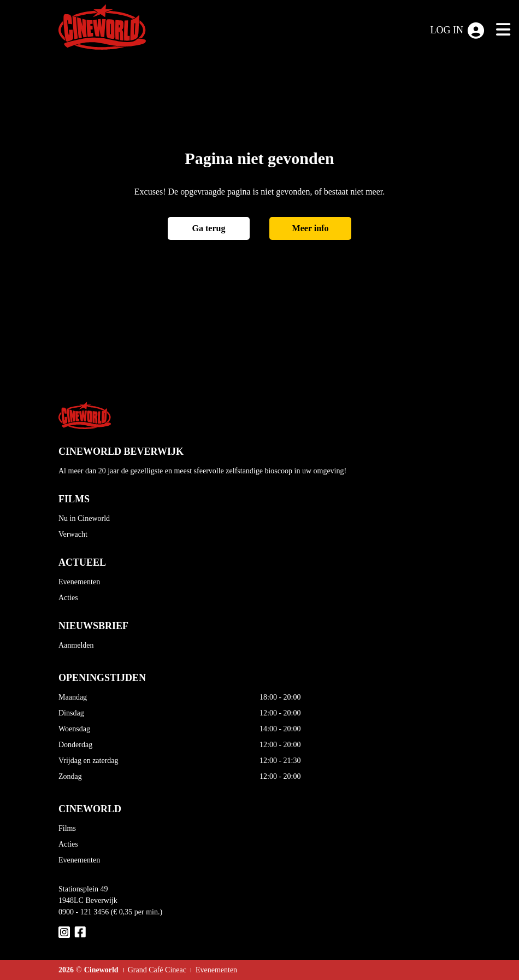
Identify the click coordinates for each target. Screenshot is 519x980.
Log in (458, 31)
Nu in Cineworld (84, 518)
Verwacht (73, 534)
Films (67, 828)
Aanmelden (76, 645)
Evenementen (79, 582)
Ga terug (209, 228)
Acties (68, 598)
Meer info (311, 228)
